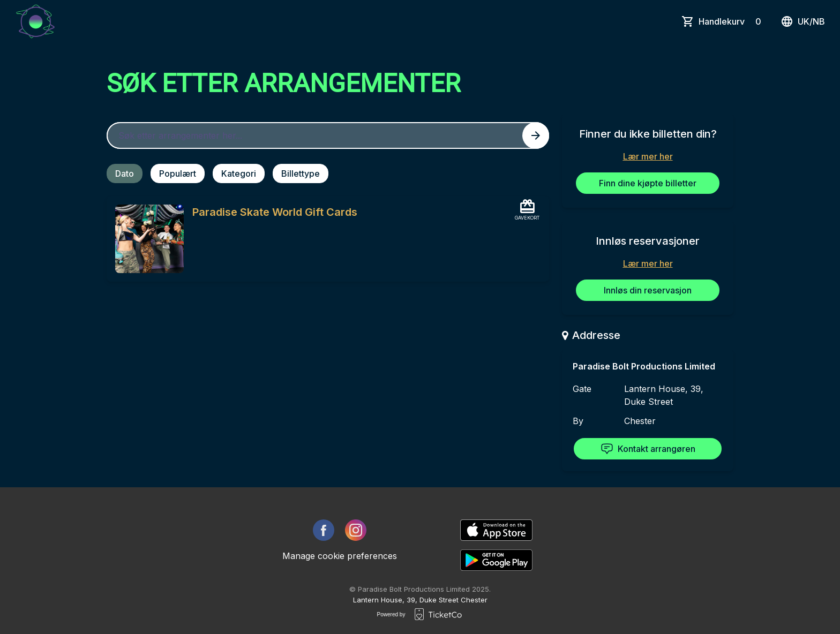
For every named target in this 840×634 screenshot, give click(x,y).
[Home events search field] (328, 135)
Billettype (301, 173)
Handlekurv (732, 21)
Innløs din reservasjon (648, 290)
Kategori (239, 173)
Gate (582, 389)
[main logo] (35, 21)
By (578, 421)
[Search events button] (536, 135)
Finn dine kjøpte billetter (648, 183)
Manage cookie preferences (340, 556)
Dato (125, 173)
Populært (178, 173)
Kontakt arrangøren (648, 449)
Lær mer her (648, 156)
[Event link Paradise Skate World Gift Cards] (145, 239)
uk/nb (803, 21)
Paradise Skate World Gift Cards (275, 212)
